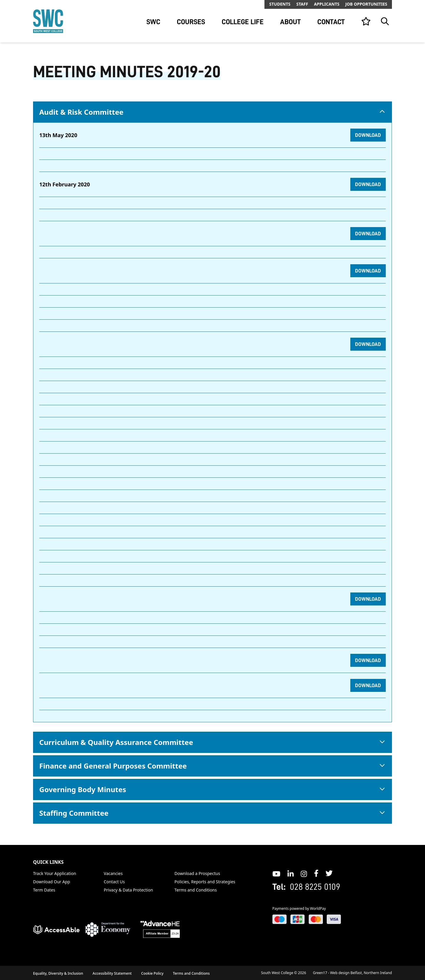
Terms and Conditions (196, 890)
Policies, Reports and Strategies (205, 882)
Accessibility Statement (112, 973)
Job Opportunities (366, 4)
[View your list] (366, 21)
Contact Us (114, 882)
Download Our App (52, 882)
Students (280, 4)
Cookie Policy (152, 973)
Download (368, 135)
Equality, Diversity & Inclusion (58, 973)
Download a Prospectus (197, 873)
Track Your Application (55, 873)
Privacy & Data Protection (129, 890)
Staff (302, 4)
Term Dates (44, 890)
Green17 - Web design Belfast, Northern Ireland (352, 973)
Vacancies (113, 873)
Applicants (327, 4)
